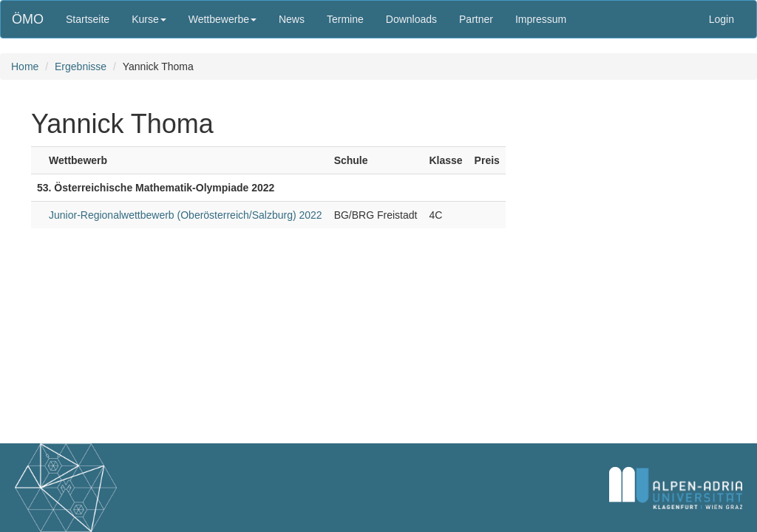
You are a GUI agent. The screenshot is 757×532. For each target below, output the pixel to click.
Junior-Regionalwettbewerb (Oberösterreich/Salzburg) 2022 (186, 215)
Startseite (88, 19)
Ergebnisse (81, 66)
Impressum (541, 19)
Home (25, 66)
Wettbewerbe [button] (223, 19)
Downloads (411, 19)
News (292, 19)
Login (722, 19)
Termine (345, 19)
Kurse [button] (149, 19)
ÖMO (28, 19)
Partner (476, 19)
